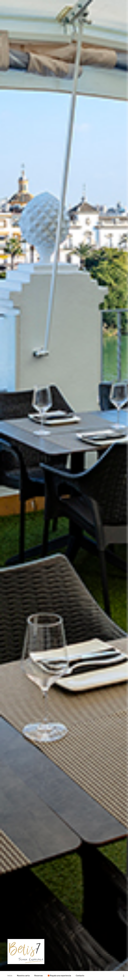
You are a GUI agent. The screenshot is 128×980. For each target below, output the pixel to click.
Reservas (39, 976)
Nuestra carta (23, 976)
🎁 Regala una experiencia (59, 976)
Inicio (10, 976)
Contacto (80, 976)
